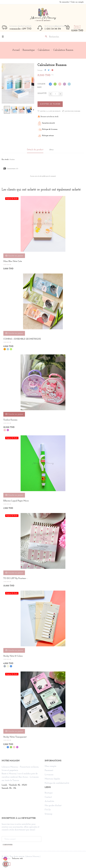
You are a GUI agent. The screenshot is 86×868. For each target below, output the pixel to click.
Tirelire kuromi (10, 420)
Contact (48, 797)
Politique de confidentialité (57, 783)
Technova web (17, 858)
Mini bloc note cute (13, 261)
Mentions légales (52, 779)
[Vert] (55, 85)
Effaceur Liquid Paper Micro (16, 501)
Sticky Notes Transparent (15, 737)
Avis (51, 150)
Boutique (49, 793)
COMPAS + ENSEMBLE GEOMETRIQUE (22, 339)
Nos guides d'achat (53, 806)
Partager (45, 70)
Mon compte (50, 766)
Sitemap (48, 814)
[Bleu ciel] (69, 85)
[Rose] (60, 85)
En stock (5, 159)
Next (34, 110)
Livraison (49, 775)
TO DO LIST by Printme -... (16, 578)
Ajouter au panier (50, 104)
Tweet (49, 70)
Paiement (49, 770)
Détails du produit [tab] (35, 150)
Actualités (49, 801)
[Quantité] (55, 94)
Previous (2, 110)
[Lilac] (65, 85)
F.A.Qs (48, 810)
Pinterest (52, 70)
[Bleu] (51, 85)
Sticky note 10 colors (13, 656)
